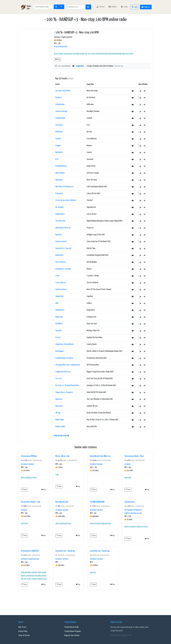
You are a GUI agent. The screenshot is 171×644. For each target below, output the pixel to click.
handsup (28, 478)
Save (24, 490)
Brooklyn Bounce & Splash (64, 358)
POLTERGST (59, 324)
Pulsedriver (59, 194)
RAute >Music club (62, 456)
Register (146, 7)
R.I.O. (57, 159)
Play (58, 59)
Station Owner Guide (72, 627)
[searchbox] (76, 7)
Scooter (58, 139)
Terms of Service (24, 635)
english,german (34, 559)
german (31, 464)
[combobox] (76, 7)
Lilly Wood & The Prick (63, 228)
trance (145, 527)
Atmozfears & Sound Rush (64, 344)
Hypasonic (59, 399)
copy (57, 475)
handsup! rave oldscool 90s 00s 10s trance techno (83, 54)
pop (91, 573)
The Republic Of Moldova (133, 510)
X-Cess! (58, 337)
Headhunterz (60, 310)
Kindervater (59, 255)
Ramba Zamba (60, 427)
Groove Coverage (61, 111)
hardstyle (104, 54)
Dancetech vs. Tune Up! (63, 248)
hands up (62, 54)
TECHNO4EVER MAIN (97, 502)
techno (131, 54)
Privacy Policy (23, 631)
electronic (128, 478)
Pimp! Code (59, 317)
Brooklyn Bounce (61, 166)
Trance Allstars (61, 283)
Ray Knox (59, 235)
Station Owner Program (73, 631)
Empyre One (59, 296)
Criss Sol (58, 379)
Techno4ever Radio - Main (134, 456)
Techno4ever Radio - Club (31, 502)
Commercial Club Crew (63, 372)
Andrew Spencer (61, 241)
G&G (57, 303)
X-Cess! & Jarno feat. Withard (66, 200)
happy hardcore (106, 524)
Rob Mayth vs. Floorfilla (63, 269)
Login (135, 7)
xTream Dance (130, 502)
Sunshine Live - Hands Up (65, 551)
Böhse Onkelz (60, 173)
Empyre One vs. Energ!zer (64, 392)
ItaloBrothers (60, 214)
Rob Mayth (59, 152)
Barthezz (59, 98)
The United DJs (60, 221)
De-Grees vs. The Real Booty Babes (67, 385)
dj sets (56, 54)
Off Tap (58, 413)
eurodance (133, 527)
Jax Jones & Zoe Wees (63, 91)
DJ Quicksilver (60, 104)
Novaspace (59, 406)
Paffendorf (59, 132)
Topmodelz (80, 66)
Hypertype (59, 180)
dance (23, 478)
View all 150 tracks (61, 436)
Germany (24, 464)
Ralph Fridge (60, 420)
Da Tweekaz (60, 207)
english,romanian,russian (133, 513)
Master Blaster (61, 262)
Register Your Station (72, 635)
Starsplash (59, 125)
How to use (22, 627)
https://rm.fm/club (60, 47)
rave (127, 54)
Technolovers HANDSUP (30, 551)
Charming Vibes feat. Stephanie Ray (68, 365)
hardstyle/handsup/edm (116, 54)
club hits (35, 573)
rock (94, 573)
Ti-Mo (57, 276)
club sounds (42, 573)
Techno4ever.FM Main (29, 456)
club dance (28, 573)
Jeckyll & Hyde (60, 118)
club (22, 573)
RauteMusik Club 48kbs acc (100, 456)
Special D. (59, 331)
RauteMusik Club (62, 502)
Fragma (58, 146)
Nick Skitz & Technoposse (64, 187)
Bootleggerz (60, 351)
